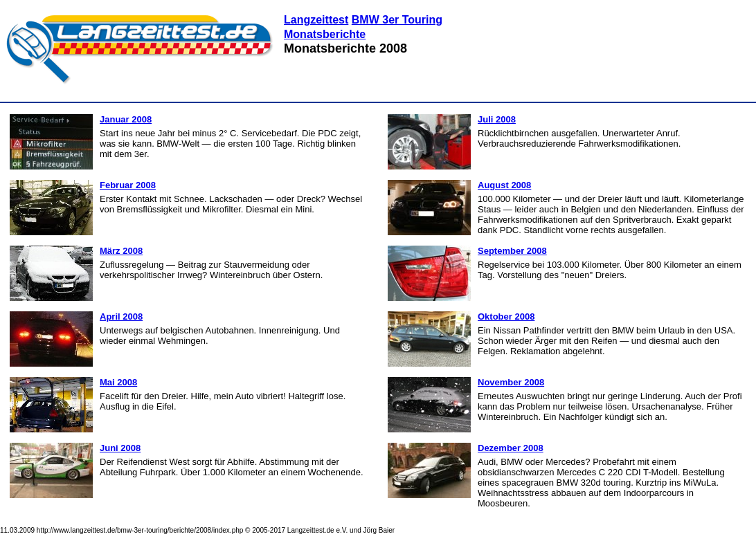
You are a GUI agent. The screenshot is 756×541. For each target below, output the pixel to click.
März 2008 (121, 251)
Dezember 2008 (511, 448)
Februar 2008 (128, 185)
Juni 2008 (120, 448)
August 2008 (504, 185)
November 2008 (511, 382)
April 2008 (121, 317)
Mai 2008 (118, 382)
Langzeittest (316, 20)
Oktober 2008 (506, 317)
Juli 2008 (497, 119)
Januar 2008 (126, 119)
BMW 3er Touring (397, 20)
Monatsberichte (325, 34)
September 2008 (512, 251)
